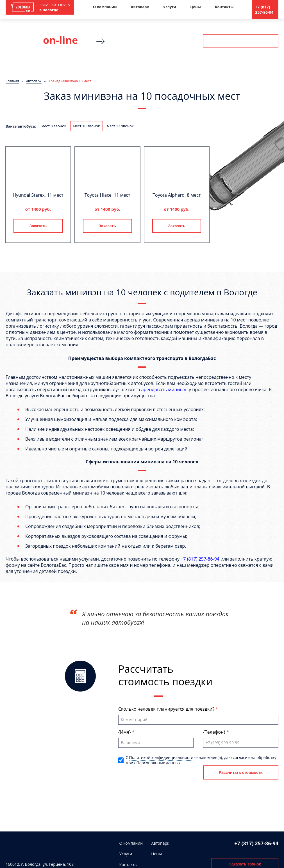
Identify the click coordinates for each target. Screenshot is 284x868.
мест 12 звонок (120, 126)
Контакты (224, 7)
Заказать (38, 226)
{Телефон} (215, 732)
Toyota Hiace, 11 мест (107, 195)
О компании (105, 7)
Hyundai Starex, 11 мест (38, 195)
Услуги (170, 7)
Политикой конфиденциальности (161, 757)
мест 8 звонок (54, 126)
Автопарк (140, 7)
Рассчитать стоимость (240, 41)
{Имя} (125, 732)
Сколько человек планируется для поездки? (167, 709)
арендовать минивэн (164, 389)
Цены (196, 7)
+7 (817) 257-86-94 (264, 10)
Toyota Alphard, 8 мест (177, 195)
